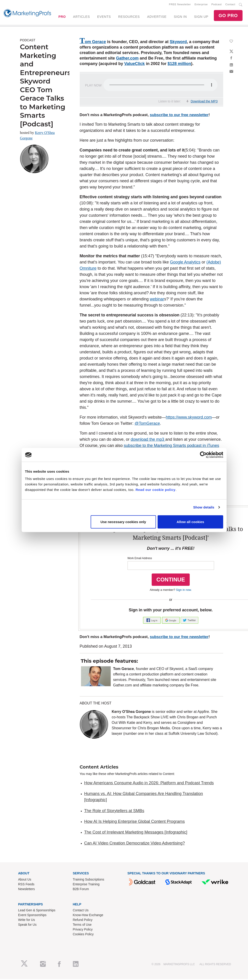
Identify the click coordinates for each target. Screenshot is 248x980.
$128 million (179, 65)
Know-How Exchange (88, 916)
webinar (157, 300)
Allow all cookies (190, 522)
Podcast (216, 5)
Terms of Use (82, 925)
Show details (204, 507)
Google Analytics (185, 263)
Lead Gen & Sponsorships (37, 911)
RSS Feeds (26, 885)
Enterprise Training (86, 885)
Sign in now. (184, 591)
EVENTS (104, 17)
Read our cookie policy (155, 489)
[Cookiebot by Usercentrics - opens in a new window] (203, 455)
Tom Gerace (93, 43)
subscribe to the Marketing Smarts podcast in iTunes (172, 446)
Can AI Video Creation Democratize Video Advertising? (135, 844)
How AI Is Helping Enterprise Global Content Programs (135, 822)
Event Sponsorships (32, 916)
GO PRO (228, 16)
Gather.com (127, 59)
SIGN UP (201, 17)
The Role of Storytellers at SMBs (114, 812)
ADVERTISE (157, 17)
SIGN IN (180, 17)
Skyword (178, 43)
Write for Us (27, 921)
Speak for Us (27, 925)
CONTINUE (171, 580)
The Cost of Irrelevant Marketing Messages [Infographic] (136, 833)
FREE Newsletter (180, 5)
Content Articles (99, 768)
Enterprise (201, 5)
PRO (62, 17)
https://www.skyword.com (189, 418)
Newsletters (27, 890)
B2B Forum (81, 890)
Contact (230, 5)
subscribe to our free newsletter (179, 116)
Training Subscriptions (89, 880)
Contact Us (81, 911)
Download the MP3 (204, 102)
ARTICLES (82, 17)
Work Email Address (140, 559)
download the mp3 (148, 440)
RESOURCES (129, 17)
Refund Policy (83, 921)
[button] (152, 621)
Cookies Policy (83, 935)
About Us (25, 880)
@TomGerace (147, 424)
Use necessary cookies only (123, 522)
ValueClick (135, 65)
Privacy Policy (83, 930)
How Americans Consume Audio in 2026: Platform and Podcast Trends (149, 784)
